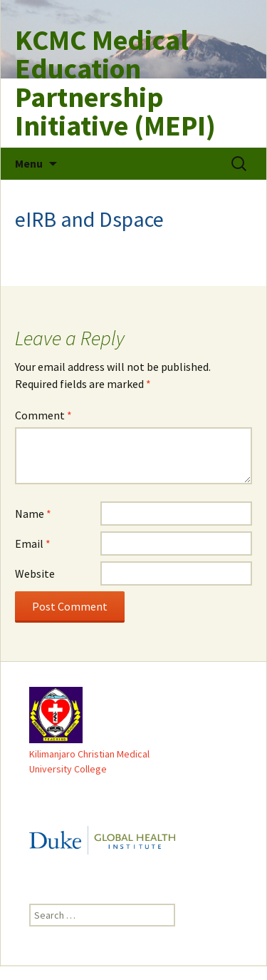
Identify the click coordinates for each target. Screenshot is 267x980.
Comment (43, 415)
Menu (29, 163)
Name (33, 514)
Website (35, 573)
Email (33, 543)
